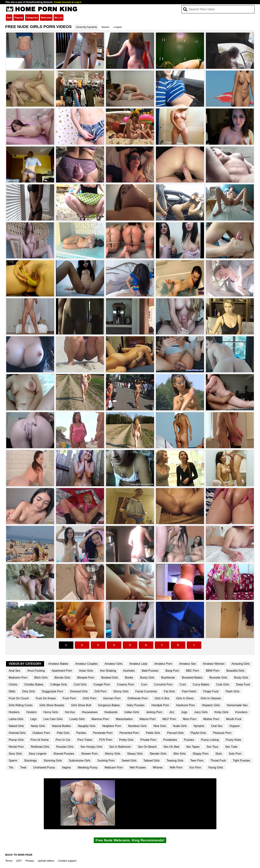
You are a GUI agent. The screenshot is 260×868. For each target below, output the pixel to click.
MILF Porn (169, 719)
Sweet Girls (129, 761)
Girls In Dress (185, 698)
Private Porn (148, 740)
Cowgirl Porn (102, 684)
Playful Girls (198, 733)
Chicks (13, 684)
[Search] (218, 9)
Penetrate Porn (103, 733)
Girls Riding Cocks (21, 705)
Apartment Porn (62, 671)
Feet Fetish (189, 691)
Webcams (46, 18)
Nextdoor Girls (137, 726)
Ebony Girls (121, 691)
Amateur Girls (114, 664)
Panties (81, 733)
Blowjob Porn (86, 678)
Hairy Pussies (136, 705)
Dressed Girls (79, 691)
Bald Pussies (150, 671)
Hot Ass (70, 712)
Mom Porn (190, 719)
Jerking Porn (154, 712)
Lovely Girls (77, 719)
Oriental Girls (17, 733)
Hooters (31, 712)
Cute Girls (223, 684)
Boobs (129, 678)
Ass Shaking (108, 671)
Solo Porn (235, 754)
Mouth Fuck (234, 719)
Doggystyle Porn (52, 691)
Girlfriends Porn (138, 698)
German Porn (112, 698)
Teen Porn (197, 761)
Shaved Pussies (64, 754)
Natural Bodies (61, 726)
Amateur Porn (163, 664)
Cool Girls (80, 684)
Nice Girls (160, 726)
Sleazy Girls (135, 754)
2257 (19, 861)
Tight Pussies (241, 761)
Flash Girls (232, 691)
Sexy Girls (15, 754)
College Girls (59, 684)
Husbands (111, 712)
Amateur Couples (86, 664)
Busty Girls (241, 678)
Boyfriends (168, 678)
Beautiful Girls (235, 671)
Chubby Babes (34, 684)
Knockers (241, 712)
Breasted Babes (192, 678)
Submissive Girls (80, 761)
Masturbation (124, 719)
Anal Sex (15, 671)
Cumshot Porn (163, 684)
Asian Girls (86, 671)
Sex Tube (231, 747)
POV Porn (106, 740)
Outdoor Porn (41, 733)
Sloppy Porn (200, 754)
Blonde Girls (62, 678)
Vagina (66, 767)
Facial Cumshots (146, 691)
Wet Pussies (138, 767)
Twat (23, 767)
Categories (32, 18)
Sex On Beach (147, 747)
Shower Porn (89, 754)
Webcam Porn (114, 767)
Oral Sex (217, 726)
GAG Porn (90, 698)
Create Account (62, 2)
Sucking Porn (106, 761)
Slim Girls (180, 754)
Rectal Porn (16, 747)
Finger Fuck (211, 691)
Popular (19, 18)
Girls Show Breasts (52, 705)
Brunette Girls (218, 678)
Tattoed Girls (152, 761)
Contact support (67, 861)
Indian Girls (132, 712)
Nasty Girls (38, 726)
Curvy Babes (201, 684)
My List (59, 18)
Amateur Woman (214, 664)
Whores (158, 767)
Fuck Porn (69, 698)
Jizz (172, 712)
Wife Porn (176, 767)
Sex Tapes (193, 747)
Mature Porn (148, 719)
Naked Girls (16, 726)
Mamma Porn (100, 719)
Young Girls (215, 767)
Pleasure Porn (222, 733)
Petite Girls (153, 733)
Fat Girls (169, 691)
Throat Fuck (218, 761)
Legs (34, 719)
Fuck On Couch (19, 698)
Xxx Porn (195, 767)
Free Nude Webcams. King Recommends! (130, 840)
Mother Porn (211, 719)
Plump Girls (16, 740)
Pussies (189, 740)
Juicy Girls (201, 712)
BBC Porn (193, 671)
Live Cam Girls (53, 719)
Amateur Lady (138, 664)
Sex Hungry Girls (91, 747)
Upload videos (46, 861)
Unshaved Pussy (44, 767)
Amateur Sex (188, 664)
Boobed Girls (110, 678)
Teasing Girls (175, 761)
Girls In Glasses (211, 698)
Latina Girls (16, 719)
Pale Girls (63, 733)
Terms (9, 861)
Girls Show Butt (81, 705)
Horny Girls (51, 712)
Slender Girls (158, 754)
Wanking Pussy (88, 767)
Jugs (184, 712)
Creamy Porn (126, 684)
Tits (11, 767)
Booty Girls (147, 678)
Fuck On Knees (46, 698)
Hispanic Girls (211, 705)
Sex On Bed (171, 747)
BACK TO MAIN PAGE (19, 855)
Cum (144, 684)
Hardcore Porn (186, 705)
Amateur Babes (58, 664)
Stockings (30, 761)
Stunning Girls (53, 761)
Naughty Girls (87, 726)
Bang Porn (172, 671)
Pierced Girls (175, 733)
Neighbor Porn (112, 726)
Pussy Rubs (233, 740)
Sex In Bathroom (120, 747)
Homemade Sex (237, 705)
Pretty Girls (126, 740)
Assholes (129, 671)
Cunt (183, 684)
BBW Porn (213, 671)
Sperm (13, 761)
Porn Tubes (85, 740)
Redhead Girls (40, 747)
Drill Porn (101, 691)
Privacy (30, 861)
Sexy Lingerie (38, 754)
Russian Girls (65, 747)
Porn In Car (63, 740)
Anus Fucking (36, 671)
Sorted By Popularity (86, 27)
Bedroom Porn (18, 678)
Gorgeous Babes (109, 705)
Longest (118, 27)
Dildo (12, 691)
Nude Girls (180, 726)
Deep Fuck (243, 684)
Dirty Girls (29, 691)
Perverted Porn (129, 733)
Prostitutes (170, 740)
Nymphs (199, 726)
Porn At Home (40, 740)
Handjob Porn (160, 705)
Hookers (14, 712)
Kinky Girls (221, 712)
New (9, 18)
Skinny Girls (113, 754)
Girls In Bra (162, 698)
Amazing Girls (241, 664)
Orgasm (235, 726)
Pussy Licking (210, 740)
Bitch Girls (41, 678)
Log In (78, 2)
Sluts (219, 754)
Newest (105, 27)
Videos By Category (25, 664)
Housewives (90, 712)
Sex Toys (212, 747)
